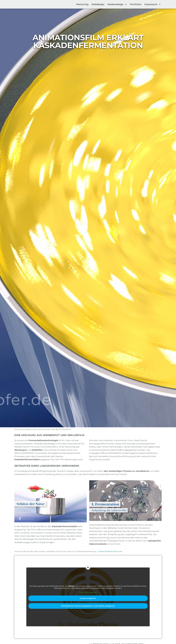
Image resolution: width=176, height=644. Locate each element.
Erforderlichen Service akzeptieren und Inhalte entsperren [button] (88, 606)
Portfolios (136, 4)
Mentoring (82, 4)
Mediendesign (117, 4)
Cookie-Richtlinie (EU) (107, 551)
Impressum (153, 4)
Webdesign (98, 4)
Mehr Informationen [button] (88, 592)
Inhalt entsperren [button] (88, 598)
